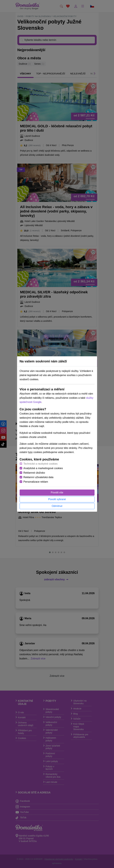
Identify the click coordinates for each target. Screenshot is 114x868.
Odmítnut (57, 506)
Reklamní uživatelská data (39, 477)
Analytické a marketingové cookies (43, 468)
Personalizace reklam (36, 482)
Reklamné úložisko (34, 473)
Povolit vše (57, 492)
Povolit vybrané (57, 499)
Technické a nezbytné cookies (41, 464)
